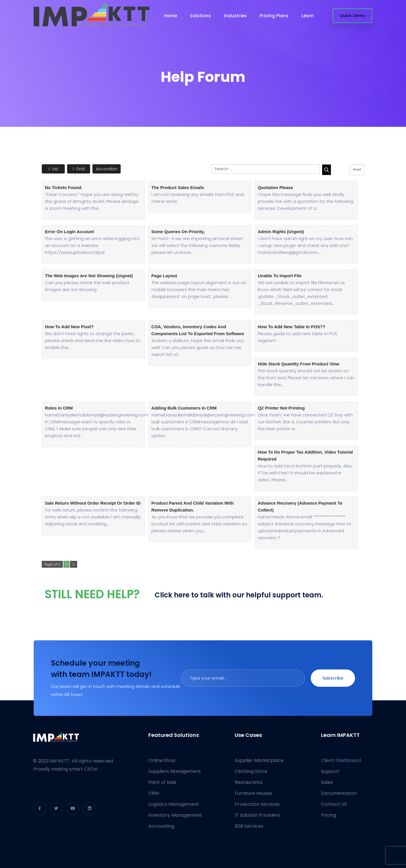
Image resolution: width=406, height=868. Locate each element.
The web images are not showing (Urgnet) (89, 276)
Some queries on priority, (178, 232)
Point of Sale (162, 782)
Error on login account (69, 232)
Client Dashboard (341, 760)
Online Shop (162, 760)
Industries (235, 16)
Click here (172, 595)
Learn (308, 16)
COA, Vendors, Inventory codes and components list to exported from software (198, 330)
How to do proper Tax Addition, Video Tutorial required (305, 455)
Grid (78, 169)
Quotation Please (275, 187)
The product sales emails (178, 187)
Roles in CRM (59, 408)
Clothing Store (251, 771)
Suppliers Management (175, 771)
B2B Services (249, 826)
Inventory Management (175, 815)
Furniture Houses (254, 793)
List (53, 169)
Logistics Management (174, 804)
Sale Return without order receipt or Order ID (93, 503)
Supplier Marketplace (259, 760)
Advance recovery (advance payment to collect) (300, 506)
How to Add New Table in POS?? (292, 327)
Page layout (164, 276)
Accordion (107, 169)
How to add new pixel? (69, 327)
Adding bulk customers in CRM (184, 408)
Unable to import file (280, 276)
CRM (153, 793)
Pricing (329, 815)
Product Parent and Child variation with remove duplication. (193, 506)
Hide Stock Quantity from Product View (298, 364)
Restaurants (248, 782)
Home (171, 16)
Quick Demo (352, 16)
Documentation (339, 793)
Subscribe (333, 678)
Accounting (161, 826)
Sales (327, 782)
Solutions (201, 16)
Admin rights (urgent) (281, 232)
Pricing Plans (274, 16)
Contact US (334, 804)
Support (330, 771)
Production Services (257, 804)
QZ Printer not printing (281, 408)
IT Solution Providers (257, 815)
